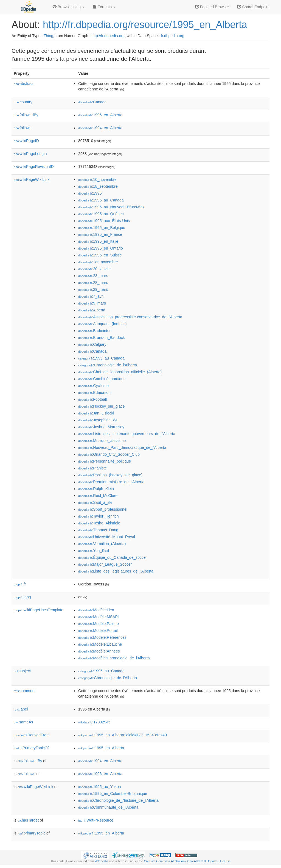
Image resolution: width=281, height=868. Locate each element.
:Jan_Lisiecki (96, 413)
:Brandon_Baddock (101, 338)
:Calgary (92, 344)
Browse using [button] (69, 7)
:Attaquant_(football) (102, 324)
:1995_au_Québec (101, 214)
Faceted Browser (212, 7)
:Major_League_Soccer (105, 564)
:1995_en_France (100, 234)
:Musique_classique (102, 441)
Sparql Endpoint (253, 7)
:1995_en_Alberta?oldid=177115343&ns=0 (123, 735)
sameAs (23, 722)
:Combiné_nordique (102, 379)
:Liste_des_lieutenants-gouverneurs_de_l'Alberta (127, 434)
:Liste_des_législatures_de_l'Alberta (116, 571)
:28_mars (93, 283)
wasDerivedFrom (32, 735)
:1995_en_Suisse (100, 255)
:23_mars (93, 276)
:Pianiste (92, 468)
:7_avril (91, 296)
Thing (48, 36)
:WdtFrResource (96, 820)
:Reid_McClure (98, 496)
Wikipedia (101, 861)
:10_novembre (97, 179)
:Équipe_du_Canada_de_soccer (113, 557)
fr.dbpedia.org (173, 36)
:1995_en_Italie (98, 241)
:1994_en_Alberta (100, 128)
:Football (92, 399)
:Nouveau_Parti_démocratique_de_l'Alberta (122, 447)
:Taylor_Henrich (99, 516)
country (23, 102)
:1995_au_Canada (101, 200)
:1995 (90, 193)
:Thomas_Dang (98, 530)
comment (25, 691)
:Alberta (92, 310)
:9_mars (92, 303)
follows (23, 128)
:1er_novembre (98, 262)
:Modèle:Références (102, 637)
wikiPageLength (30, 154)
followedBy (26, 115)
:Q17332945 (94, 722)
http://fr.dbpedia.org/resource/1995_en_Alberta (145, 25)
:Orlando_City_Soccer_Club (109, 454)
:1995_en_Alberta (101, 748)
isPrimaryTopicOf (31, 748)
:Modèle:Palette (99, 624)
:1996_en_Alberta (100, 115)
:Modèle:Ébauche (100, 644)
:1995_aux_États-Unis (104, 221)
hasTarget (28, 820)
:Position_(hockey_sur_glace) (110, 475)
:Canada (92, 102)
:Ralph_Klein (96, 489)
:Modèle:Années (99, 651)
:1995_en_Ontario (100, 248)
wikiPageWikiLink (32, 179)
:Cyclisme (93, 386)
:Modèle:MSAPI (99, 617)
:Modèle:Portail (98, 631)
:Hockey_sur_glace (101, 406)
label (21, 709)
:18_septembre (98, 186)
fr (20, 584)
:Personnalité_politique (105, 461)
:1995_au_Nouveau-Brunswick (111, 207)
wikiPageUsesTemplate (39, 610)
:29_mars (93, 289)
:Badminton (95, 331)
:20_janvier (95, 269)
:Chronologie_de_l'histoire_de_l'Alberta (118, 800)
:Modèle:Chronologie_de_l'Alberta (114, 658)
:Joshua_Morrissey (101, 427)
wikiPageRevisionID (34, 167)
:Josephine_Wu (98, 420)
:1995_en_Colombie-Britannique (113, 794)
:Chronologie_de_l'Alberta (108, 365)
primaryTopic (31, 833)
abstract (24, 84)
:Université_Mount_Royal (107, 537)
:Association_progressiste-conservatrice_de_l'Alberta (130, 317)
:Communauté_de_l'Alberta (108, 807)
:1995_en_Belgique (102, 228)
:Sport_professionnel (103, 509)
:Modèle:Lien (96, 610)
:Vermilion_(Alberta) (102, 544)
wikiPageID (26, 141)
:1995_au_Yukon (100, 787)
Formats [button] (104, 7)
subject (22, 671)
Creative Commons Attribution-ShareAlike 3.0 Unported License (187, 861)
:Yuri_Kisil (94, 551)
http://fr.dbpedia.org (108, 36)
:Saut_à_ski (95, 502)
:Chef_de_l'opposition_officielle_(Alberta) (120, 372)
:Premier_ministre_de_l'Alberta (111, 482)
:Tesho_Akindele (99, 523)
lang (22, 597)
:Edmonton (94, 392)
